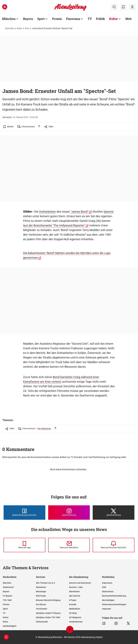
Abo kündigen (108, 600)
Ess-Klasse (41, 604)
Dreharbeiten (47, 212)
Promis (6, 604)
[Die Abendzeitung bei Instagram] (69, 513)
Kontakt (73, 604)
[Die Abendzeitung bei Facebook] (24, 513)
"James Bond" (79, 212)
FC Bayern (8, 596)
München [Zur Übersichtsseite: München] (9, 19)
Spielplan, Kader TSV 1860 (48, 617)
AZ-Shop (73, 613)
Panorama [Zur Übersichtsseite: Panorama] (73, 19)
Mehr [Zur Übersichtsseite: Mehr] (129, 19)
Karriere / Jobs (76, 587)
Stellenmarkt (42, 622)
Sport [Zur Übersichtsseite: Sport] (41, 19)
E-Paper (73, 600)
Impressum (107, 583)
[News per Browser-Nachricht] (114, 545)
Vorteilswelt (42, 609)
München (7, 583)
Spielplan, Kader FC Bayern (48, 613)
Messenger (41, 591)
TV (4, 613)
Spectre (109, 212)
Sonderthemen (76, 622)
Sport (5, 609)
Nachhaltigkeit (10, 626)
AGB (104, 587)
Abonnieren (74, 591)
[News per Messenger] (24, 545)
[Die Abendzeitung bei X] (114, 513)
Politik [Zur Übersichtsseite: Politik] (100, 19)
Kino (27, 28)
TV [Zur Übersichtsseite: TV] (90, 19)
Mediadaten (75, 609)
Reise (5, 622)
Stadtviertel (8, 587)
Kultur (19, 28)
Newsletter (41, 587)
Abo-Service (75, 596)
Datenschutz (108, 591)
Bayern (6, 591)
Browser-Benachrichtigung (48, 600)
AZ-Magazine (75, 617)
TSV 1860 (7, 600)
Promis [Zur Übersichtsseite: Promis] (57, 19)
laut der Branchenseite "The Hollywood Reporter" (54, 225)
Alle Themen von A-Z (45, 583)
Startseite (9, 28)
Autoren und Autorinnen (80, 583)
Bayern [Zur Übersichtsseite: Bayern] (28, 19)
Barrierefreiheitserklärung (114, 596)
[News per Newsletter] (69, 545)
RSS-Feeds (41, 596)
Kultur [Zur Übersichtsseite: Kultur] (113, 19)
